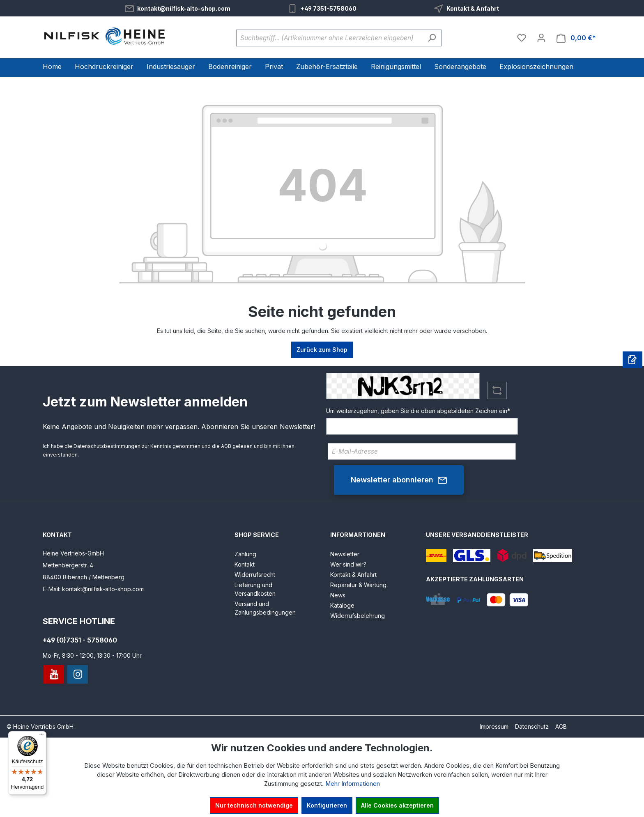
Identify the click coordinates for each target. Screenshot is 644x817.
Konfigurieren (327, 805)
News (338, 595)
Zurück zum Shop (322, 350)
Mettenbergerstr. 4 (68, 565)
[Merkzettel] (522, 38)
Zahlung (245, 554)
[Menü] (41, 736)
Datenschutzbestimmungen (107, 446)
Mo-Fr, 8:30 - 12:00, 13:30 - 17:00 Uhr (92, 655)
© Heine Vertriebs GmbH (40, 726)
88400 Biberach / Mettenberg (84, 577)
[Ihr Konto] (541, 38)
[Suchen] (432, 38)
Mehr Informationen (353, 784)
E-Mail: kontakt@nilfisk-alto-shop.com (93, 589)
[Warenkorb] (576, 38)
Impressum (494, 726)
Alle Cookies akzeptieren (397, 805)
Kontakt (245, 564)
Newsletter (345, 554)
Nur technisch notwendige (254, 805)
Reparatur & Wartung (358, 585)
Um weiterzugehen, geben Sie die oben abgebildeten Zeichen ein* (418, 411)
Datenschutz (532, 726)
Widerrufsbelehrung (358, 616)
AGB (226, 446)
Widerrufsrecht (255, 575)
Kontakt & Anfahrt (473, 8)
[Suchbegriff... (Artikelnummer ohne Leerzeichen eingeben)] (329, 38)
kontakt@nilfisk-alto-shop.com (184, 8)
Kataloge (342, 605)
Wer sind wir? (348, 564)
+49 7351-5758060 (328, 8)
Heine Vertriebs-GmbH (73, 553)
